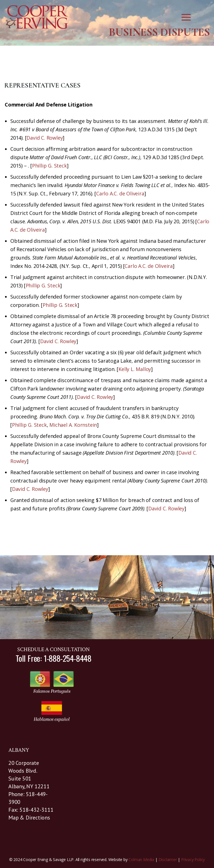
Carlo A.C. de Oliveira (120, 193)
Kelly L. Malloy (135, 369)
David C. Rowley (45, 138)
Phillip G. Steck (49, 166)
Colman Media (141, 859)
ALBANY (19, 750)
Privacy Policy (193, 859)
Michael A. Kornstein (73, 425)
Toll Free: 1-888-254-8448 (53, 658)
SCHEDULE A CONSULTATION (53, 649)
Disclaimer (168, 859)
